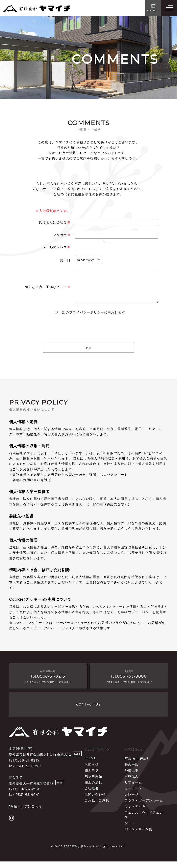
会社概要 (92, 795)
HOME (91, 765)
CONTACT (153, 11)
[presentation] (88, 336)
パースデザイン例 (139, 836)
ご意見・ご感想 (97, 807)
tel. (48, 683)
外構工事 (132, 777)
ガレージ (132, 801)
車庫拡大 (132, 783)
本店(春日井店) (137, 765)
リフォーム (133, 789)
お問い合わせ (95, 801)
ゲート (130, 830)
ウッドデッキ (135, 813)
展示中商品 (93, 783)
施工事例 (92, 777)
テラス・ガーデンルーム (144, 807)
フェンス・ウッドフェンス (144, 821)
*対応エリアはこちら (25, 813)
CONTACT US (88, 711)
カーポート (133, 795)
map (77, 760)
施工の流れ (93, 789)
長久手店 (132, 771)
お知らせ (92, 771)
